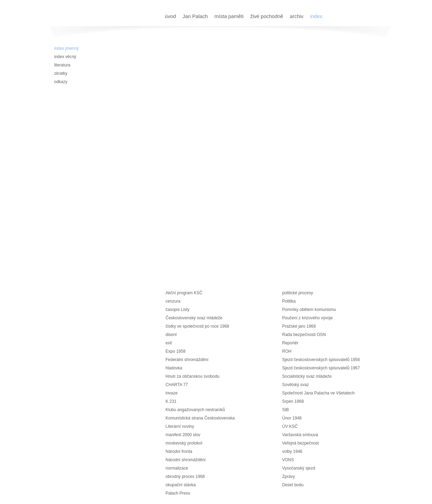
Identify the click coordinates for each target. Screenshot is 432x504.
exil (169, 343)
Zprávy (289, 477)
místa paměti (230, 16)
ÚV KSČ (290, 426)
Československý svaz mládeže (194, 318)
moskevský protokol (184, 443)
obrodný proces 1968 (185, 477)
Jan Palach (196, 16)
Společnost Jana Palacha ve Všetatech (319, 393)
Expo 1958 (176, 351)
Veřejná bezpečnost (301, 443)
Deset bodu (293, 485)
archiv (297, 16)
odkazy (61, 82)
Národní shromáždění (186, 460)
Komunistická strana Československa (200, 418)
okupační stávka (181, 485)
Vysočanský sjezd (299, 468)
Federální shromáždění (187, 360)
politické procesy (298, 293)
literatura (62, 65)
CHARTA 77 (177, 385)
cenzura (173, 301)
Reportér (290, 343)
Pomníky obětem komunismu (309, 310)
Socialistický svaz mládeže (307, 376)
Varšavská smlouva (300, 435)
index (316, 16)
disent (171, 335)
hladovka (174, 368)
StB (286, 410)
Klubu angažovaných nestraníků (195, 410)
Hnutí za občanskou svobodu (193, 376)
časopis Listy (178, 310)
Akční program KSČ (184, 293)
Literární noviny (180, 426)
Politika (289, 301)
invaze (172, 393)
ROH (287, 351)
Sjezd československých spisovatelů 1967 (321, 368)
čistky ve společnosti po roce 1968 (198, 326)
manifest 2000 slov (183, 435)
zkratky (61, 73)
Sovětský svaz (296, 385)
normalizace (177, 468)
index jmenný (67, 48)
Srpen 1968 (293, 401)
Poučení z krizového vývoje (308, 318)
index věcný (65, 57)
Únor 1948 (292, 418)
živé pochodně (268, 16)
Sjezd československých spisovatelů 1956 (321, 360)
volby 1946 (292, 451)
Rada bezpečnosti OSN (304, 335)
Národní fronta (179, 451)
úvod (171, 16)
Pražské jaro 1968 (299, 326)
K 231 (171, 401)
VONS (288, 460)
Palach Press (178, 493)
